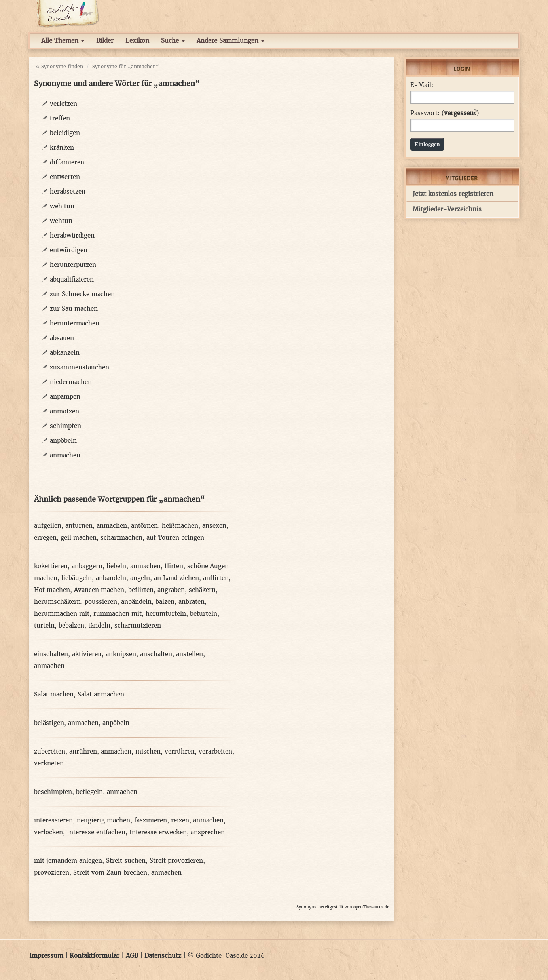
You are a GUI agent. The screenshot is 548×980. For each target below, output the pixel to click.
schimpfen (65, 426)
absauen (62, 338)
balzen (165, 602)
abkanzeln (65, 353)
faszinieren (151, 820)
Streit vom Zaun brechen (110, 872)
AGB (132, 956)
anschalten (156, 654)
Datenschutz (163, 956)
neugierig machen (103, 820)
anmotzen (64, 411)
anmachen (65, 455)
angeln (140, 578)
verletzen (64, 104)
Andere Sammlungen (230, 41)
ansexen (214, 526)
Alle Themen (63, 41)
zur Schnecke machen (82, 294)
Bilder (105, 41)
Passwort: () (445, 113)
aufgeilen (48, 526)
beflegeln (89, 792)
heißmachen (180, 526)
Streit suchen (126, 861)
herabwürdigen (72, 235)
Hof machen (52, 590)
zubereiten (50, 751)
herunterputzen (73, 265)
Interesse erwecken (158, 832)
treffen (60, 118)
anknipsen (121, 654)
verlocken (48, 832)
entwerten (65, 177)
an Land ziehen (176, 578)
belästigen (49, 723)
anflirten (216, 578)
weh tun (62, 206)
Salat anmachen (101, 694)
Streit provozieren (176, 861)
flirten (174, 566)
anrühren (83, 751)
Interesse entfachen (96, 832)
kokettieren (51, 566)
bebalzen (71, 625)
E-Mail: (422, 85)
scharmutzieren (138, 625)
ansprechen (208, 832)
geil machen (79, 538)
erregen (45, 538)
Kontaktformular (95, 956)
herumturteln (166, 614)
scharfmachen (121, 538)
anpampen (65, 397)
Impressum (46, 956)
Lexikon (137, 41)
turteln (44, 625)
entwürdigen (69, 250)
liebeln (116, 566)
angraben (171, 590)
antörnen (144, 526)
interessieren (53, 820)
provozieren (52, 872)
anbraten (192, 602)
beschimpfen (53, 792)
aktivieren (87, 654)
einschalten (51, 654)
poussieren (101, 602)
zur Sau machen (74, 309)
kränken (62, 147)
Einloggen (427, 144)
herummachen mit (62, 614)
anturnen (79, 526)
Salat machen (54, 694)
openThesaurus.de (371, 907)
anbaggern (87, 566)
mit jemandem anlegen (68, 861)
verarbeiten (215, 751)
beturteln (204, 614)
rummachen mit (118, 614)
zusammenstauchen (80, 367)
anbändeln (136, 602)
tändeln (99, 625)
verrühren (180, 751)
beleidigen (65, 133)
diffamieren (67, 162)
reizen (180, 820)
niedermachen (71, 382)
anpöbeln (63, 441)
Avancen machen (99, 590)
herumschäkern (57, 602)
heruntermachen (75, 323)
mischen (148, 751)
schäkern (202, 590)
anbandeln (111, 578)
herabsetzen (68, 191)
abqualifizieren (72, 279)
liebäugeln (77, 578)
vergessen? (460, 113)
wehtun (61, 221)
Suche (173, 41)
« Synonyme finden (59, 66)
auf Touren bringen (175, 538)
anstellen (190, 654)
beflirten (141, 590)
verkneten (49, 763)
